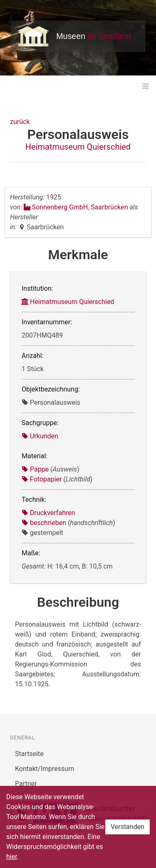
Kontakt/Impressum (45, 769)
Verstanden (128, 827)
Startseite (29, 754)
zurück (20, 122)
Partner (26, 784)
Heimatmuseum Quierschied (78, 147)
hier (12, 857)
